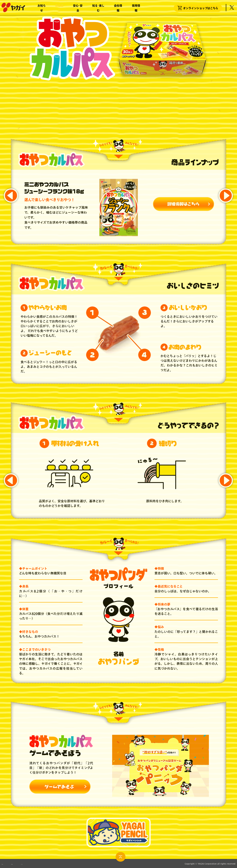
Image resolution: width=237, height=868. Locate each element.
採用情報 (136, 9)
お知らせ (42, 9)
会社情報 (118, 9)
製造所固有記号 (37, 864)
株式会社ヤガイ (13, 9)
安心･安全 (78, 9)
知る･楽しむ (98, 9)
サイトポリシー (67, 864)
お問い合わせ (8, 864)
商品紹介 (59, 9)
